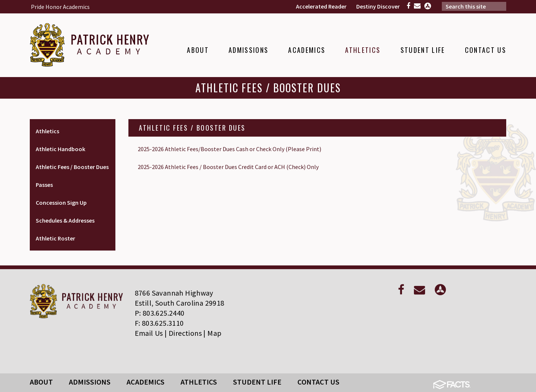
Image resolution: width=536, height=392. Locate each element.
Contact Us (318, 382)
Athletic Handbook (60, 149)
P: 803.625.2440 (160, 313)
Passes (44, 185)
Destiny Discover (378, 6)
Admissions (90, 382)
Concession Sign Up (61, 203)
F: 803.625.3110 (159, 323)
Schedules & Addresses (65, 220)
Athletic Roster (55, 238)
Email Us (149, 333)
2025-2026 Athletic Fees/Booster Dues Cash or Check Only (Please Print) (229, 149)
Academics (146, 382)
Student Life (257, 382)
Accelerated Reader (321, 6)
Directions (185, 333)
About (41, 382)
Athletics (47, 131)
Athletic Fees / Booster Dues (72, 167)
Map (214, 333)
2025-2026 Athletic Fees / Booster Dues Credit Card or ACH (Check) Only (228, 167)
